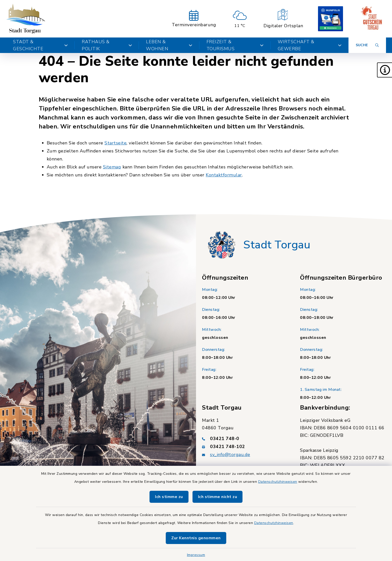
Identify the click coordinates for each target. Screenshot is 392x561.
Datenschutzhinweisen (278, 482)
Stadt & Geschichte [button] (40, 45)
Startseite (115, 143)
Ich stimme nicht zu (218, 497)
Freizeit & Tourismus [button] (235, 45)
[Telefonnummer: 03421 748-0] (245, 439)
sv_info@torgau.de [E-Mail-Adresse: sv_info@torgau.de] (230, 455)
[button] (384, 70)
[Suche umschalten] (367, 45)
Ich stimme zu (169, 497)
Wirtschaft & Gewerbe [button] (310, 45)
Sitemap (112, 167)
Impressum (196, 555)
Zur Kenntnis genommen (196, 538)
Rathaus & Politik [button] (107, 45)
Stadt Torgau (277, 245)
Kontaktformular (224, 175)
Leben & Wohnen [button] (169, 45)
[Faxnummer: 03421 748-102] (245, 447)
